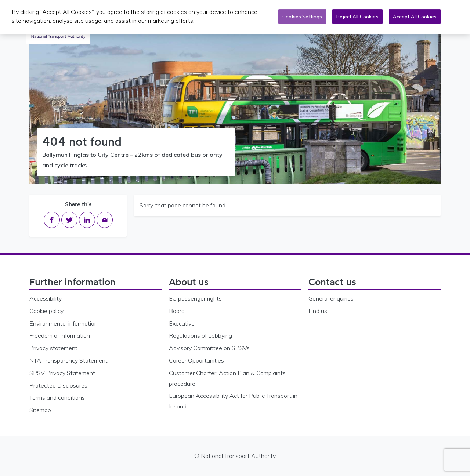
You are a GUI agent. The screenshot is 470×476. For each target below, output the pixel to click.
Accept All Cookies (415, 15)
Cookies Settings (302, 15)
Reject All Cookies (357, 15)
